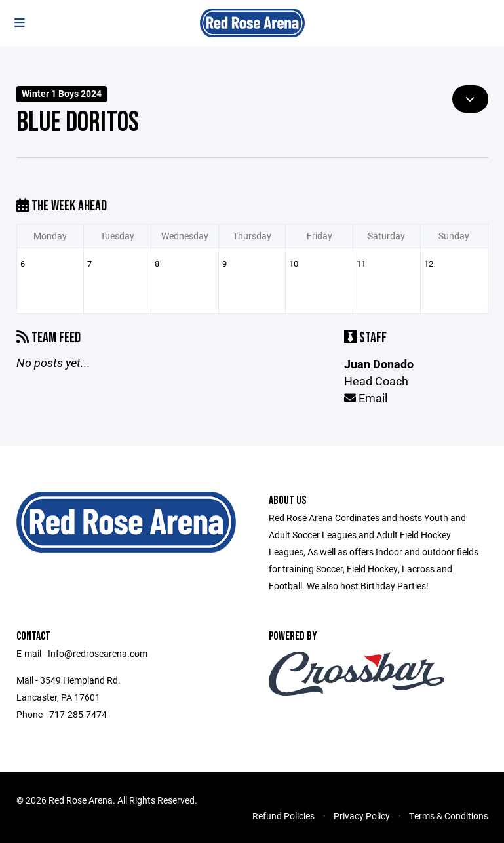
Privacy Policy (362, 816)
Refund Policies (283, 816)
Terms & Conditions (449, 816)
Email (366, 398)
